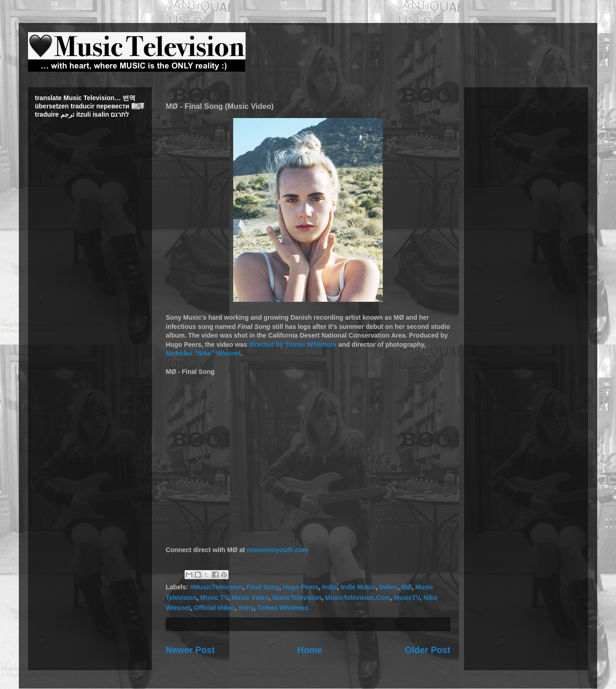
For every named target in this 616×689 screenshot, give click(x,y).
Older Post (428, 650)
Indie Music (358, 587)
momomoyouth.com (278, 550)
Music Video (250, 598)
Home (310, 650)
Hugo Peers (301, 587)
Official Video (214, 608)
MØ (406, 587)
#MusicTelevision (216, 587)
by (280, 344)
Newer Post (190, 650)
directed (261, 344)
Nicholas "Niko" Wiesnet (203, 353)
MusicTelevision (297, 598)
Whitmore (322, 344)
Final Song (263, 587)
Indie (330, 587)
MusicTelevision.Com (358, 598)
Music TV (214, 598)
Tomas (295, 344)
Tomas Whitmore (283, 608)
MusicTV (407, 598)
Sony (246, 608)
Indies (388, 587)
